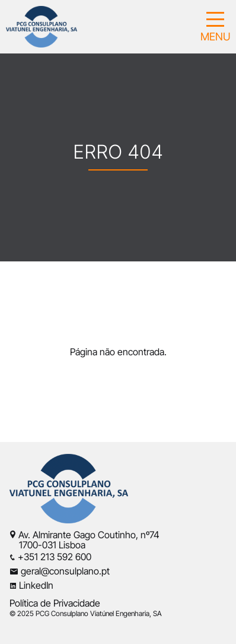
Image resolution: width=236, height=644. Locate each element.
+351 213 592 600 (55, 557)
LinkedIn (36, 585)
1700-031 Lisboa (47, 545)
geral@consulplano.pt (65, 571)
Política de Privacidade (55, 603)
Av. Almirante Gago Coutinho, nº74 (89, 535)
